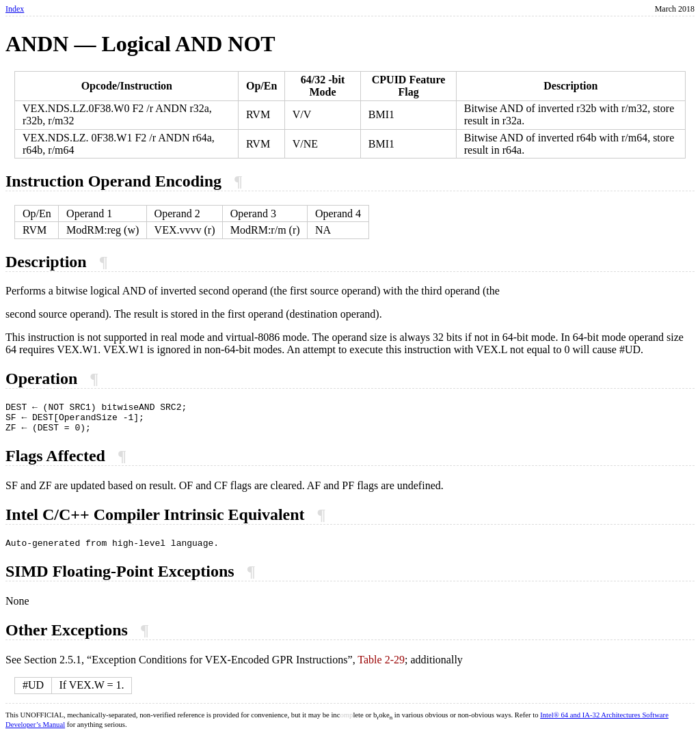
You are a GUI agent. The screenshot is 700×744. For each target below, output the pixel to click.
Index (15, 9)
